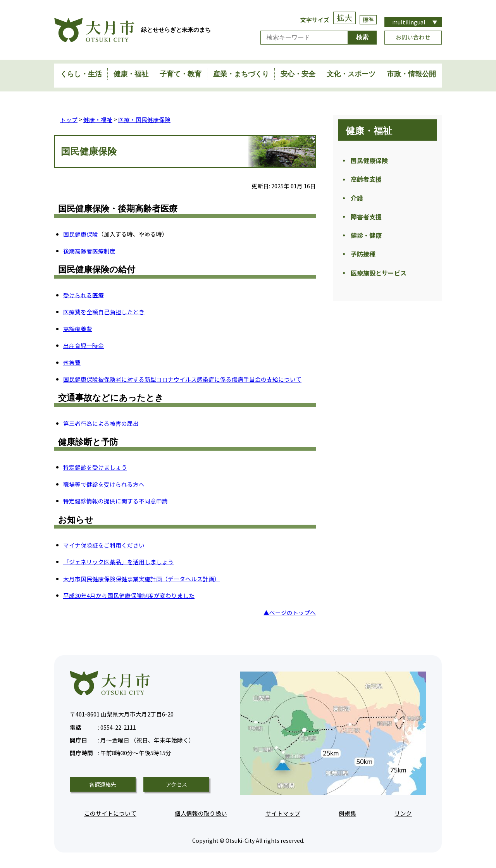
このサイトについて (110, 813)
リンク (403, 813)
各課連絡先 (103, 784)
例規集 (347, 813)
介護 (357, 200)
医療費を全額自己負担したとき (104, 311)
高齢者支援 (366, 181)
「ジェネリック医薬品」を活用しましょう (118, 561)
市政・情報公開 (412, 74)
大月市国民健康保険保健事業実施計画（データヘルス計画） (142, 578)
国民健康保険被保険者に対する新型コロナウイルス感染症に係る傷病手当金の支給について (182, 379)
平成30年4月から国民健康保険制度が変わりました (129, 595)
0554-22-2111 (103, 726)
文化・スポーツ (351, 74)
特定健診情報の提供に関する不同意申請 (115, 500)
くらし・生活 (81, 74)
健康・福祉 (131, 74)
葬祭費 (72, 362)
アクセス (177, 784)
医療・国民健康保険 (144, 119)
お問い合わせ (413, 37)
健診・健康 (366, 239)
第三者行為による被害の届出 (101, 423)
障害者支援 (366, 220)
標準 (368, 20)
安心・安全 (298, 74)
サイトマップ (283, 813)
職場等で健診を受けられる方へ (104, 484)
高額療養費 (78, 328)
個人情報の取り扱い (201, 813)
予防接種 (363, 259)
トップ (69, 119)
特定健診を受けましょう (95, 467)
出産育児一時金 (84, 345)
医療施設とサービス (379, 279)
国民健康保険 (81, 234)
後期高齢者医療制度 (89, 251)
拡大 (344, 18)
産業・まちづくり (241, 74)
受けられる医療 (84, 295)
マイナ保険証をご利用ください (104, 545)
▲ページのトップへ (290, 612)
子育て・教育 (181, 74)
